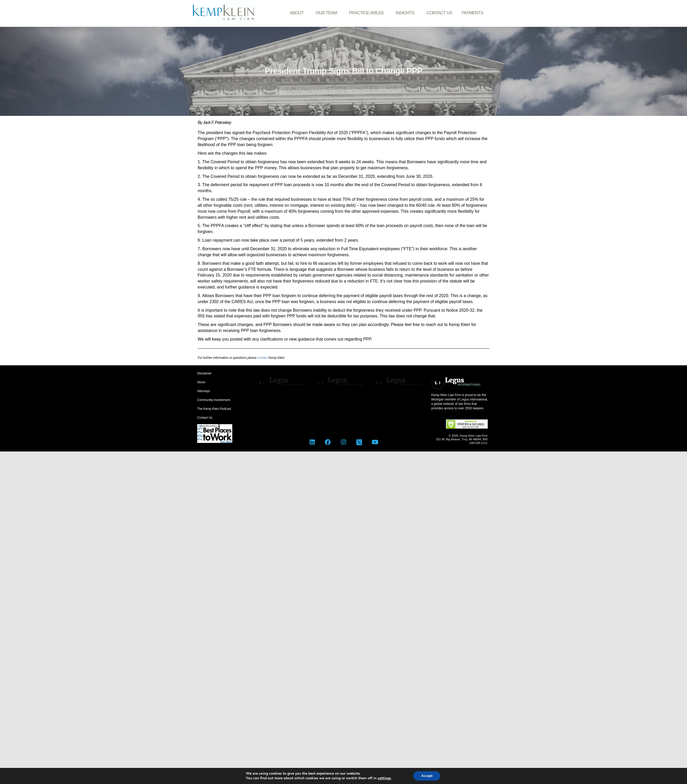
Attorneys (204, 391)
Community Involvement (214, 400)
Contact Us (439, 13)
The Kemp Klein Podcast (214, 409)
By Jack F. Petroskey (214, 123)
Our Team (327, 13)
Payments (472, 13)
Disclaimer (204, 373)
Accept (427, 776)
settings (384, 778)
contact (262, 358)
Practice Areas (368, 13)
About (298, 13)
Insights (406, 13)
